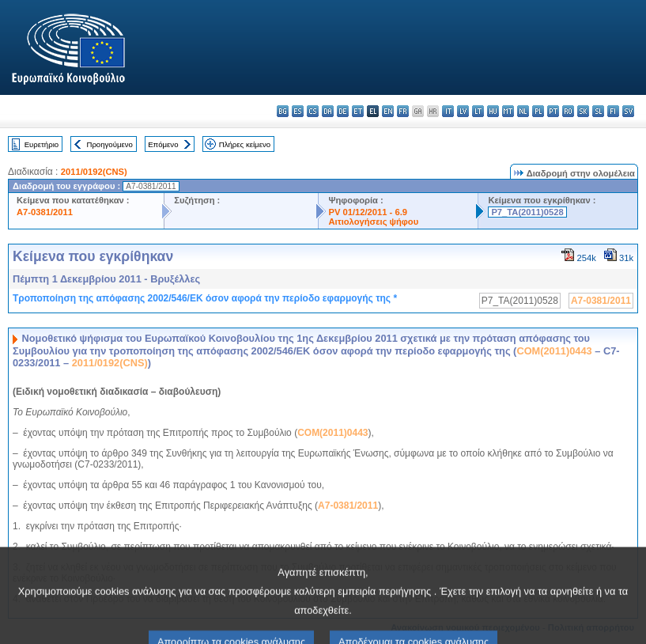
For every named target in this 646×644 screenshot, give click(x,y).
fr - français (403, 111)
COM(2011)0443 (554, 351)
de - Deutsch (343, 111)
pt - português (553, 111)
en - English (388, 111)
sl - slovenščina (598, 111)
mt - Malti (508, 111)
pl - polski (538, 111)
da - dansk (328, 111)
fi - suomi (613, 111)
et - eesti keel (358, 111)
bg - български (283, 111)
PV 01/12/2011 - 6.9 (368, 212)
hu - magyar (493, 111)
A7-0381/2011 (45, 212)
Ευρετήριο (42, 144)
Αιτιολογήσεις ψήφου (373, 222)
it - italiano (448, 111)
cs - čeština (313, 111)
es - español (298, 111)
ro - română (568, 111)
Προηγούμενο (109, 144)
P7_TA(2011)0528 (527, 212)
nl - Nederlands (523, 111)
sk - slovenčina (583, 111)
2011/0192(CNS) (94, 172)
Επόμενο (163, 144)
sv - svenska (628, 111)
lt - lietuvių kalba (478, 111)
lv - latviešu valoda (463, 111)
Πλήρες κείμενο (245, 144)
